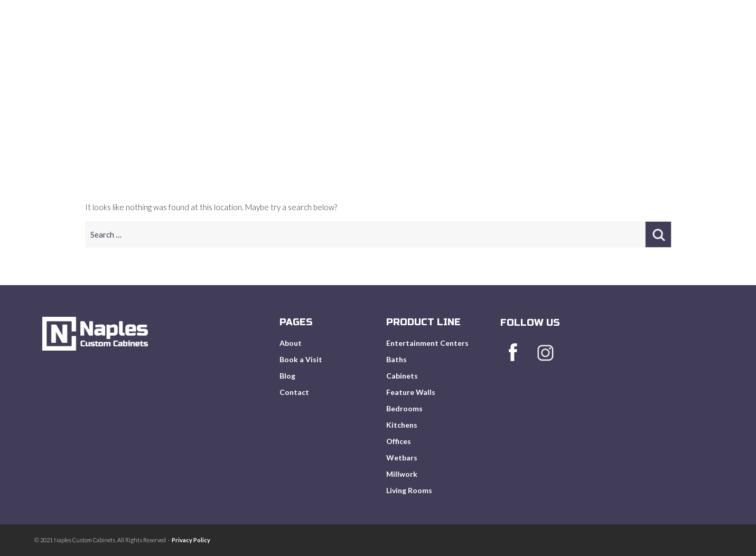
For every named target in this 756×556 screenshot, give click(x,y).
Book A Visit (570, 48)
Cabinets (402, 376)
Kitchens (402, 425)
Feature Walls (411, 392)
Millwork (402, 474)
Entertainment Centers (427, 343)
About (435, 48)
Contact (294, 392)
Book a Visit (301, 359)
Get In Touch (684, 48)
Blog (626, 48)
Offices (399, 441)
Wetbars (402, 458)
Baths (396, 359)
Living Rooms (409, 490)
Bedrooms (404, 408)
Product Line (497, 48)
